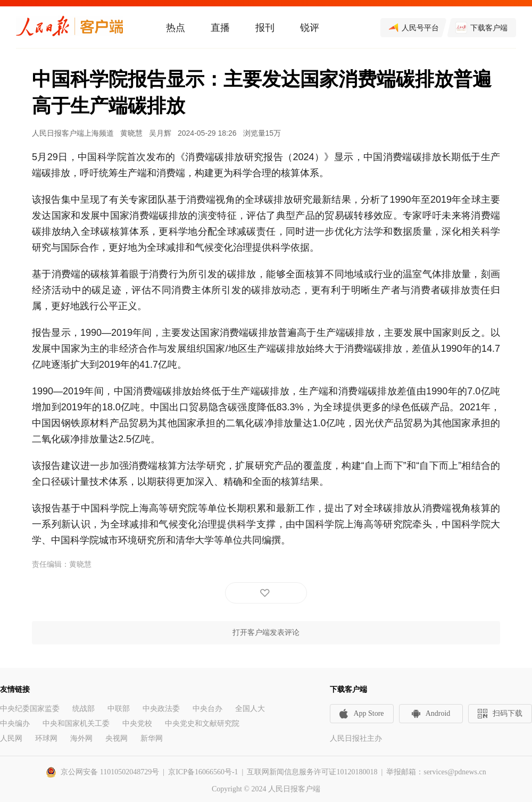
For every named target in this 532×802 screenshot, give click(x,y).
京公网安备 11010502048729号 (110, 772)
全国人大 (250, 709)
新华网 (152, 738)
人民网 (11, 738)
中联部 (119, 709)
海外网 (81, 738)
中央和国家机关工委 (76, 724)
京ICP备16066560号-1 (203, 772)
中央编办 (15, 724)
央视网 (117, 738)
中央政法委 (161, 709)
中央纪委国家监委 (30, 709)
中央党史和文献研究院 (202, 724)
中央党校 (137, 724)
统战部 (84, 709)
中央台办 (207, 709)
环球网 (46, 738)
